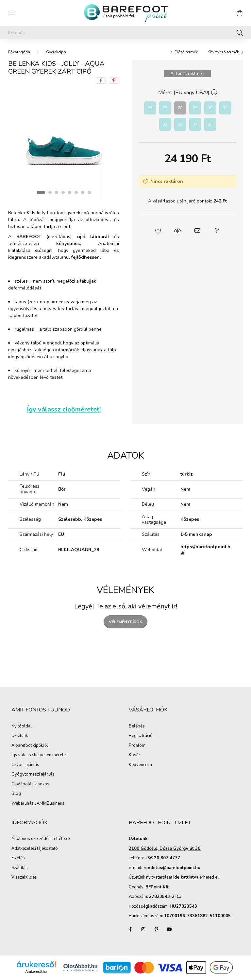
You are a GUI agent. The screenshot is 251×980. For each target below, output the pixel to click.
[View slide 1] (41, 192)
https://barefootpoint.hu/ (205, 550)
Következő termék (223, 52)
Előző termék (186, 52)
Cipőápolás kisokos (30, 784)
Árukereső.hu (36, 971)
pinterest (156, 929)
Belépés (137, 726)
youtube (169, 929)
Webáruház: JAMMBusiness (38, 804)
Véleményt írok (125, 622)
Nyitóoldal (22, 726)
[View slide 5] (70, 192)
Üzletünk (20, 736)
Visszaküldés (24, 878)
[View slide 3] (57, 192)
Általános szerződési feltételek (41, 839)
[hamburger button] (11, 13)
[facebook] (101, 80)
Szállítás (20, 868)
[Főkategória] (19, 52)
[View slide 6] (76, 192)
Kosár (134, 755)
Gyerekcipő (56, 52)
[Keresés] (125, 33)
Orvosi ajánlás (25, 765)
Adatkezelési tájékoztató (35, 849)
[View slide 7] (83, 192)
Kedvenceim (140, 765)
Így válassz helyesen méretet (39, 755)
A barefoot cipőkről (30, 746)
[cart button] (240, 13)
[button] (158, 231)
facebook (130, 929)
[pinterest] (114, 80)
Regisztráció (141, 736)
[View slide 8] (89, 192)
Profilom (137, 746)
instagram (143, 929)
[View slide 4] (63, 192)
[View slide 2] (50, 192)
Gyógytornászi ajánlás (33, 775)
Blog (16, 794)
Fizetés (18, 858)
